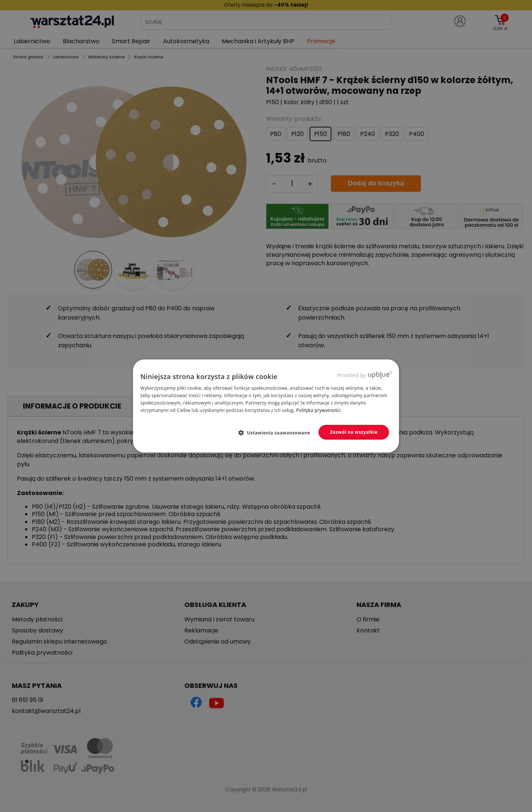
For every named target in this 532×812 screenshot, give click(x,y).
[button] (277, 433)
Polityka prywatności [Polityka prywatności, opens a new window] (318, 410)
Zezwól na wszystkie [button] (354, 432)
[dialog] (266, 406)
